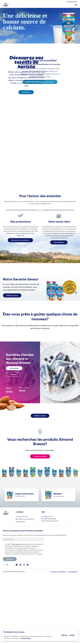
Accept (72, 635)
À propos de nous (22, 516)
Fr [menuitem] (7, 565)
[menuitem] (4, 565)
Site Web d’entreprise (49, 519)
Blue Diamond (17, 544)
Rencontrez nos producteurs (20, 240)
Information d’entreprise (50, 521)
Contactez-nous (47, 516)
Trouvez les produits (40, 456)
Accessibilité (73, 572)
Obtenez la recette (40, 416)
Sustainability (20, 522)
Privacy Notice (26, 638)
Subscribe (10, 559)
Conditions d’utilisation (58, 572)
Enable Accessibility (72, 1)
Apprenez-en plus (12, 295)
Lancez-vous (26, 92)
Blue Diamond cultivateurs (25, 519)
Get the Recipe (14, 368)
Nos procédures (59, 242)
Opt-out (64, 635)
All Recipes (13, 374)
